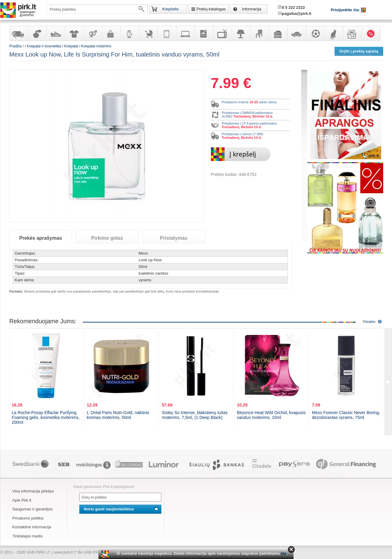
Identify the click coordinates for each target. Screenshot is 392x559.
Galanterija (111, 33)
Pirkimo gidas (107, 238)
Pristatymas (174, 238)
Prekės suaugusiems (93, 33)
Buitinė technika (204, 33)
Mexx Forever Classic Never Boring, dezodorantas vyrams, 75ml (346, 415)
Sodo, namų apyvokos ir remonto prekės (278, 33)
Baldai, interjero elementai (260, 33)
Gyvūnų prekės (334, 33)
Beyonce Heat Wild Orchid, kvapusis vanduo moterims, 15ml (271, 415)
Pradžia (16, 46)
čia (284, 553)
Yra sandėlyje (19, 33)
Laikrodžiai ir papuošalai (130, 33)
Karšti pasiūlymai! (373, 33)
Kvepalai (72, 46)
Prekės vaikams (148, 33)
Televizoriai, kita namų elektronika (222, 33)
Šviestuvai (241, 33)
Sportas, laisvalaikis (315, 33)
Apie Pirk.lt (22, 500)
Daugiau (369, 321)
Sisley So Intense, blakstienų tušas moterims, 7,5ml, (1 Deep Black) (195, 415)
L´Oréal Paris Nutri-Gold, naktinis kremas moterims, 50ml (118, 415)
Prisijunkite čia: (346, 10)
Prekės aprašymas (41, 238)
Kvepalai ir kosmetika (37, 33)
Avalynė (56, 33)
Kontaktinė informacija (32, 527)
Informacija (252, 9)
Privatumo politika (28, 518)
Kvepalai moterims (96, 46)
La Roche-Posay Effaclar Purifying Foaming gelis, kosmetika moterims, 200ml (46, 417)
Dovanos (352, 33)
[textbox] (97, 9)
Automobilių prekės (297, 33)
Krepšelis (170, 9)
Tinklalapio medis (28, 536)
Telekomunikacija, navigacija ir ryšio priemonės (167, 33)
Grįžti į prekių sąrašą (359, 51)
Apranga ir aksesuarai (74, 33)
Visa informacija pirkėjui (33, 491)
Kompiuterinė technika (185, 33)
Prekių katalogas (211, 9)
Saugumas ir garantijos (33, 509)
